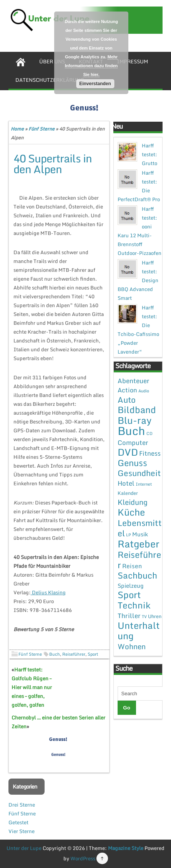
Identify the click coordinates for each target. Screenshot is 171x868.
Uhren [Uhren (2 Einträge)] (155, 616)
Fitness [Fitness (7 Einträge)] (150, 453)
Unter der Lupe (24, 848)
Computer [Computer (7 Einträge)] (133, 442)
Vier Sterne (22, 831)
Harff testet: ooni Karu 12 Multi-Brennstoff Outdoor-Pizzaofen (139, 231)
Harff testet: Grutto (149, 154)
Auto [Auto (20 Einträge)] (127, 400)
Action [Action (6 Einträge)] (127, 390)
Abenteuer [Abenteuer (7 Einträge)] (134, 381)
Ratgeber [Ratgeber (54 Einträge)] (139, 544)
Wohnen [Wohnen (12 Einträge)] (132, 646)
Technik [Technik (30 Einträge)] (134, 605)
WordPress (83, 858)
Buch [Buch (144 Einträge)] (131, 431)
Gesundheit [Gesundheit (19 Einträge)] (139, 473)
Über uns (52, 61)
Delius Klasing (48, 592)
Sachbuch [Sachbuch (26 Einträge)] (137, 575)
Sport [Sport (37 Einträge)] (129, 595)
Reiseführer (74, 654)
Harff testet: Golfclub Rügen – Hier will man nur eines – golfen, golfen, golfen (32, 687)
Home (17, 129)
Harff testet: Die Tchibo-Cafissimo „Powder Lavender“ (138, 330)
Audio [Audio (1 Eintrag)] (144, 391)
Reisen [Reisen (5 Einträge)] (132, 566)
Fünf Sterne (42, 129)
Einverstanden (95, 84)
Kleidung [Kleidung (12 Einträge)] (133, 502)
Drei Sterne (22, 805)
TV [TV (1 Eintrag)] (144, 617)
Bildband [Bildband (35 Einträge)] (137, 410)
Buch (55, 654)
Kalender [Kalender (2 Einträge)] (128, 493)
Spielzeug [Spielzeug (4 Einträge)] (130, 585)
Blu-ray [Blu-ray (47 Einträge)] (134, 420)
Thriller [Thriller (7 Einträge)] (129, 616)
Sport (93, 654)
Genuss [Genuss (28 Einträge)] (132, 463)
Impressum (132, 61)
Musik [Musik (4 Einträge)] (140, 534)
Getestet (18, 822)
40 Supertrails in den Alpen (53, 164)
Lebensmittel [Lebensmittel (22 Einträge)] (140, 528)
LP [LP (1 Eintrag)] (129, 535)
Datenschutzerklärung (50, 80)
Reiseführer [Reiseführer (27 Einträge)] (139, 560)
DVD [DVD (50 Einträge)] (128, 452)
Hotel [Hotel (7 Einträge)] (126, 483)
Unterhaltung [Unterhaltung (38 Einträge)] (139, 631)
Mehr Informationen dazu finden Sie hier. (91, 66)
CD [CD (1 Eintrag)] (149, 433)
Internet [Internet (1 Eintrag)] (144, 484)
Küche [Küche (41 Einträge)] (131, 512)
